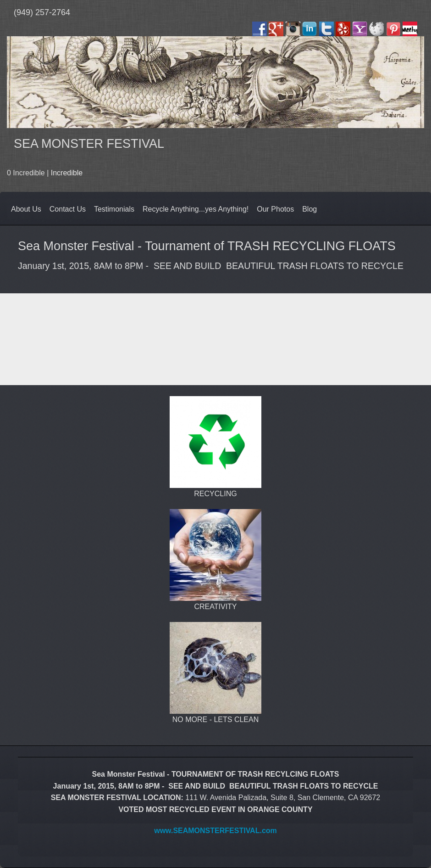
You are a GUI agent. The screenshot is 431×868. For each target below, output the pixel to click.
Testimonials (114, 209)
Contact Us (68, 209)
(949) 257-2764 (42, 12)
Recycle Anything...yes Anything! (196, 209)
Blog (309, 209)
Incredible (67, 173)
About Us (26, 209)
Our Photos (275, 209)
